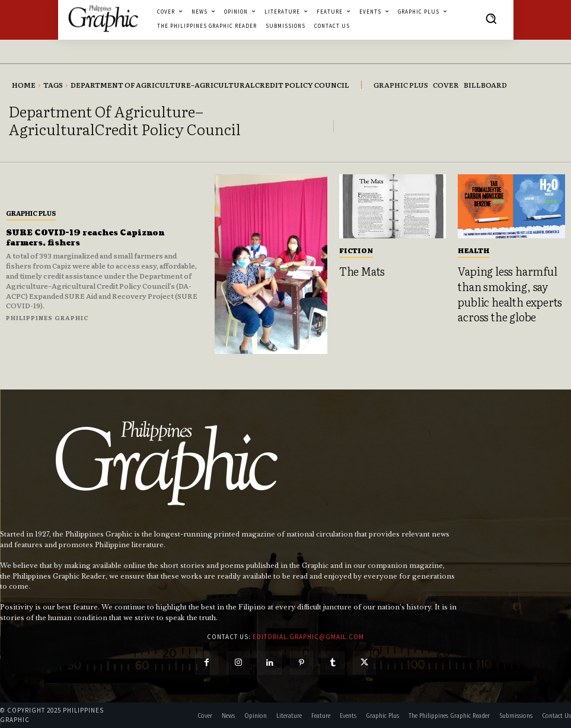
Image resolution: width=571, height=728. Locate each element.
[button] (491, 18)
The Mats (359, 270)
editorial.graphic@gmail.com (308, 637)
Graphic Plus (31, 213)
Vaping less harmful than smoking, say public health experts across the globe (503, 290)
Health (474, 250)
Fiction (356, 250)
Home (24, 85)
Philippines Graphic (47, 317)
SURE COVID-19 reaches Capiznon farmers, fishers (93, 238)
